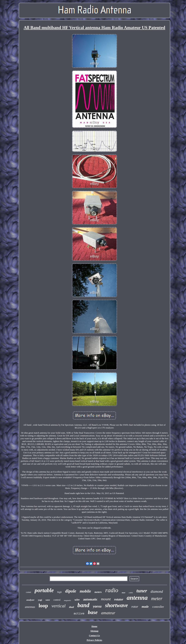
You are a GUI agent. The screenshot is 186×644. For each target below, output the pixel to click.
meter (157, 598)
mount (106, 599)
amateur (108, 613)
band (83, 605)
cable (131, 593)
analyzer (31, 600)
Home (94, 626)
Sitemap (94, 631)
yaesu (97, 606)
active (79, 614)
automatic (90, 599)
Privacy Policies (94, 640)
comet (28, 592)
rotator (119, 599)
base (93, 612)
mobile (85, 591)
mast (124, 593)
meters (98, 592)
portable (44, 590)
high (60, 592)
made (145, 607)
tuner (142, 591)
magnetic (68, 600)
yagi (40, 600)
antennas (30, 607)
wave (48, 600)
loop (43, 606)
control (57, 600)
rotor (135, 607)
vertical (58, 606)
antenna (137, 598)
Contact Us (94, 635)
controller (158, 607)
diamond (157, 591)
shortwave (116, 605)
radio (112, 590)
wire (77, 600)
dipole (71, 591)
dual (72, 607)
